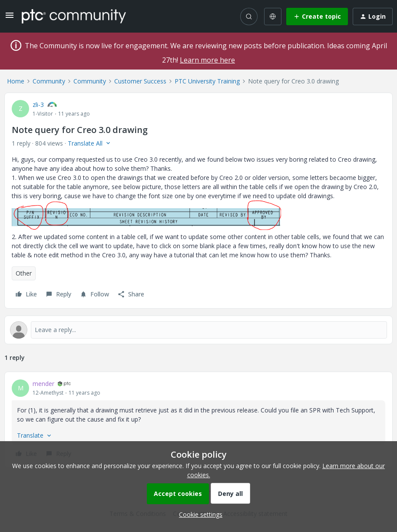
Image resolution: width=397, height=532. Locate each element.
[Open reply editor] (198, 330)
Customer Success (140, 81)
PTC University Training (207, 81)
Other (24, 273)
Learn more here (207, 60)
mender (43, 384)
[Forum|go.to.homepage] (74, 16)
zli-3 (38, 105)
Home (16, 81)
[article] (198, 420)
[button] (10, 18)
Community (49, 81)
